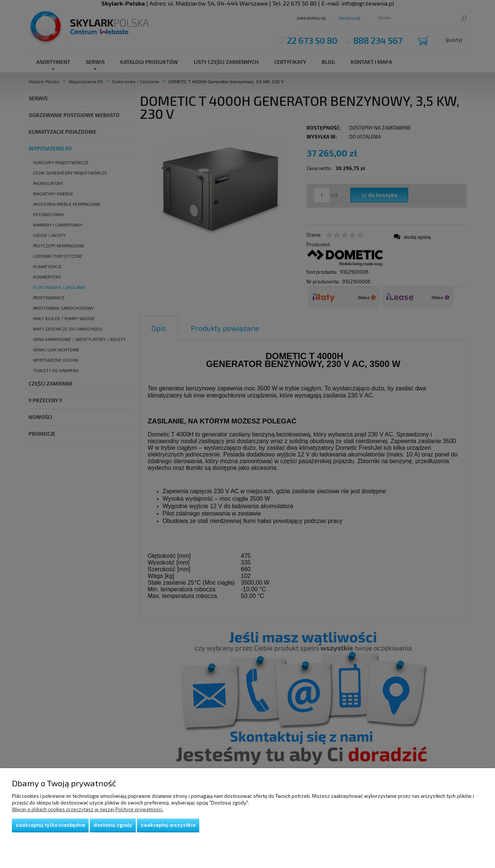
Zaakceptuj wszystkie (168, 825)
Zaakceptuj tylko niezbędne (50, 825)
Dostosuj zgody (113, 825)
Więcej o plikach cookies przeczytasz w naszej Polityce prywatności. (88, 809)
